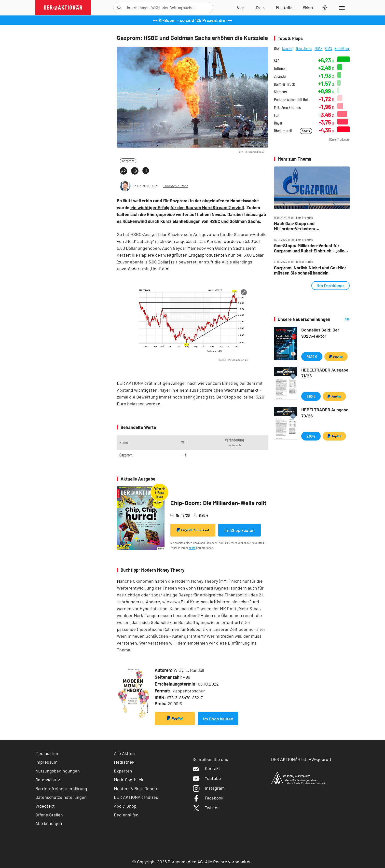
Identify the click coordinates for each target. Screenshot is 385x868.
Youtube (207, 778)
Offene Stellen (49, 815)
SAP (277, 61)
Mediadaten (47, 753)
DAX (277, 48)
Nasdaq (288, 48)
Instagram (209, 788)
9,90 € (311, 396)
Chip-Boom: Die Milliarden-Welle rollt (218, 503)
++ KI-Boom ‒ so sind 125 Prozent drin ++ (193, 20)
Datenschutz (48, 780)
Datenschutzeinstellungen (61, 797)
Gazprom (128, 161)
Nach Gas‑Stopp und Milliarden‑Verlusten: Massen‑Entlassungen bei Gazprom (309, 226)
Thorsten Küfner (175, 186)
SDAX (329, 48)
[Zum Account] (260, 8)
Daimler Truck (284, 84)
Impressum (46, 762)
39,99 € (312, 356)
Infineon (280, 68)
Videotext (45, 806)
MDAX (318, 48)
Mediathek (124, 762)
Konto (192, 548)
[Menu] (341, 8)
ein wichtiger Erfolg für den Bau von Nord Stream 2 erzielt (187, 207)
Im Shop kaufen (240, 530)
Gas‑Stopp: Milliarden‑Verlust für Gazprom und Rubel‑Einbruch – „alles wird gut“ (310, 248)
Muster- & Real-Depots (136, 788)
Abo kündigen (49, 823)
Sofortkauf (193, 530)
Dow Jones (304, 48)
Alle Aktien (124, 753)
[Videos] (308, 8)
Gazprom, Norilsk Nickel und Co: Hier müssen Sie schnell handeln (310, 270)
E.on (277, 115)
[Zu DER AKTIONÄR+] (285, 8)
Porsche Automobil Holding (293, 100)
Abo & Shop (125, 806)
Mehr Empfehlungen (330, 285)
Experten (123, 771)
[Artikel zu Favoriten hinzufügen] (146, 171)
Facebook (208, 798)
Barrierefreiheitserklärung (61, 788)
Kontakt (206, 768)
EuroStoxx (342, 48)
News (306, 131)
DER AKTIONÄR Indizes (136, 797)
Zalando (280, 76)
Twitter (206, 808)
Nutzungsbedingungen (58, 771)
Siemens (280, 92)
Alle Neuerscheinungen (341, 319)
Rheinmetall (283, 131)
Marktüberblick (129, 780)
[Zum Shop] (241, 8)
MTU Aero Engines (287, 107)
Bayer (278, 123)
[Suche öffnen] (119, 8)
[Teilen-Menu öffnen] (124, 171)
